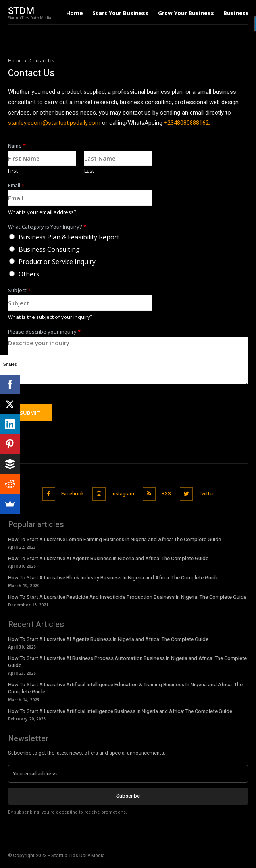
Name (17, 146)
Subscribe (128, 796)
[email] (128, 774)
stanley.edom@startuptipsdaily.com (54, 123)
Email (16, 185)
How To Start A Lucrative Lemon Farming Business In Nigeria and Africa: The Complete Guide (115, 539)
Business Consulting (49, 249)
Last (89, 171)
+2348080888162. (187, 123)
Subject (19, 290)
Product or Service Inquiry (57, 262)
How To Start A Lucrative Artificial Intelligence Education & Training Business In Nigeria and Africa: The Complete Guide (125, 688)
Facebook (72, 494)
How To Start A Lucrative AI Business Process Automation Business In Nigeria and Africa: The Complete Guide (127, 662)
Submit (30, 413)
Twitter (206, 494)
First (13, 171)
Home (15, 61)
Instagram (123, 494)
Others (29, 274)
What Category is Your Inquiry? (47, 227)
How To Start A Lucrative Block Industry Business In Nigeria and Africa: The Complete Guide (113, 578)
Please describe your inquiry (44, 332)
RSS (166, 494)
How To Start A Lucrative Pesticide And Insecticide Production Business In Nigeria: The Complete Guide (127, 597)
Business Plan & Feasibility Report (69, 237)
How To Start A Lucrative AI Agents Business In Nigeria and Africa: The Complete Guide (108, 558)
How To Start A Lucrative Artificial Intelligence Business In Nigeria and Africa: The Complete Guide (120, 711)
